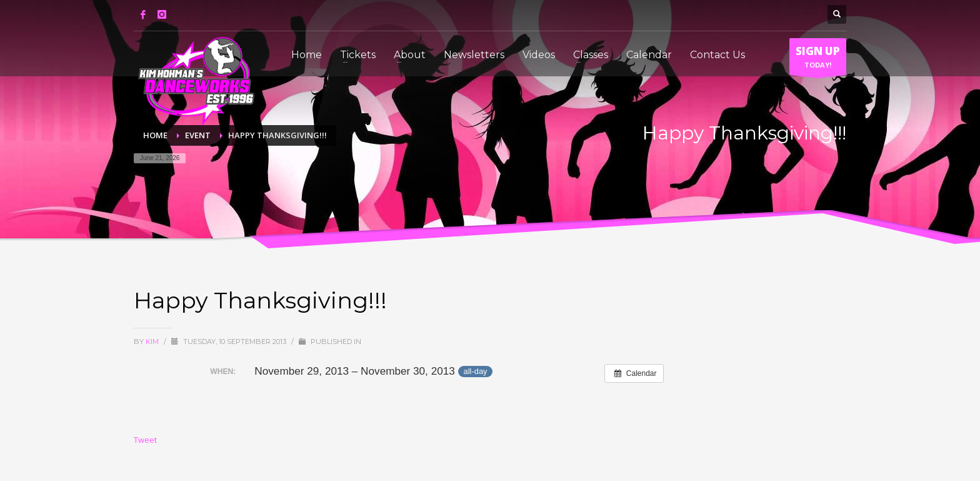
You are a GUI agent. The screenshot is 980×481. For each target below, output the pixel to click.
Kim (153, 342)
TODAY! (818, 59)
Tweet (145, 440)
